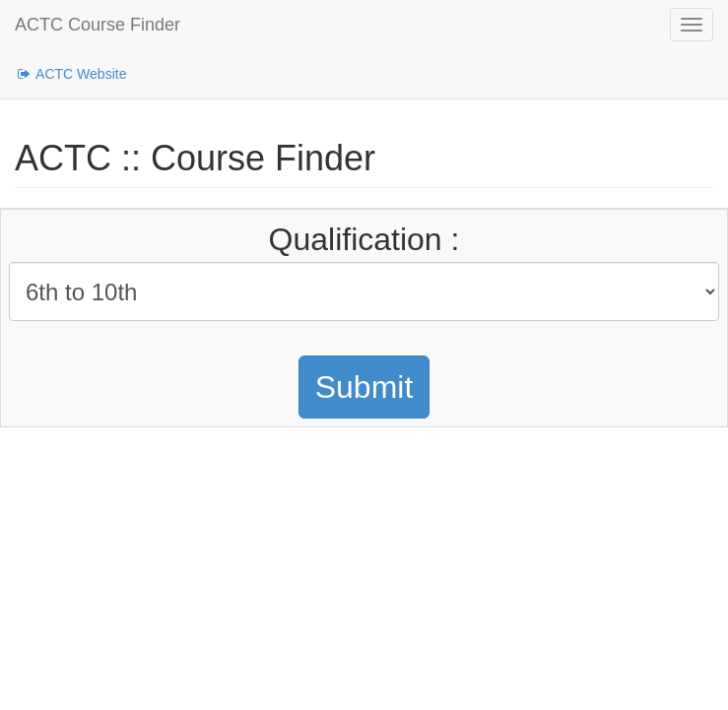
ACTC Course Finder (98, 25)
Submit (364, 387)
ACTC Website (70, 74)
